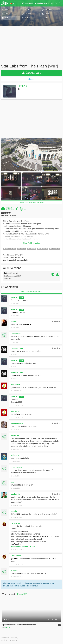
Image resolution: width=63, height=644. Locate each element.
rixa (12, 482)
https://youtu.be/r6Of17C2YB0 (23, 547)
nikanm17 (15, 435)
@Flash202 (28, 324)
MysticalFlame (17, 423)
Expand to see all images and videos (32, 202)
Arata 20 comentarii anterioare (32, 292)
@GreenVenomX (18, 363)
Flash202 (23, 86)
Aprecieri (23, 210)
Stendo (14, 511)
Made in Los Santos (9, 640)
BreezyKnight (16, 467)
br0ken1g (15, 455)
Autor (21, 297)
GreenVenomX (17, 348)
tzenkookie (15, 494)
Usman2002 (16, 523)
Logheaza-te (27, 583)
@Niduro (14, 312)
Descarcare (32, 73)
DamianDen (16, 334)
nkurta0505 (15, 385)
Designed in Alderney (10, 638)
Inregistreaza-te (43, 583)
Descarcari (10, 210)
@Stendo (15, 559)
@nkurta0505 (16, 402)
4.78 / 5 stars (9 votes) (8, 215)
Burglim (14, 570)
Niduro (14, 322)
